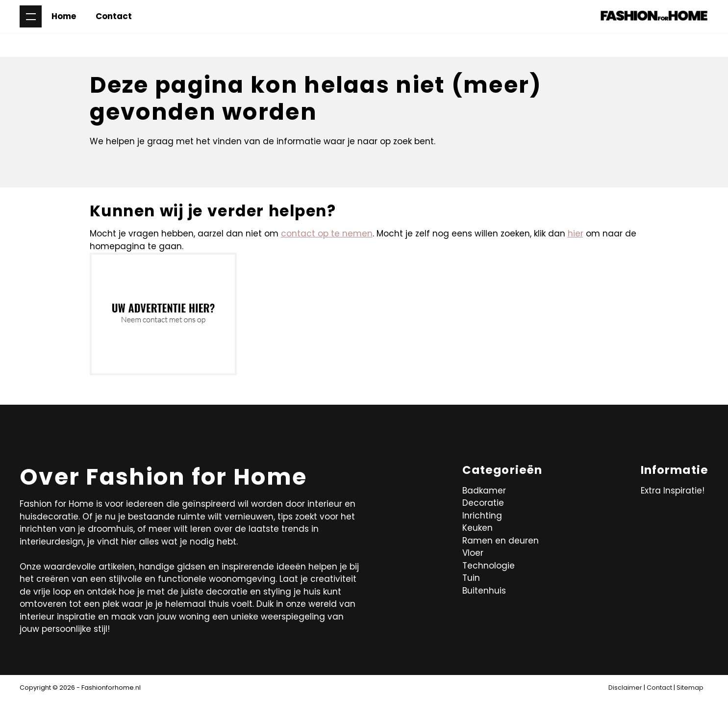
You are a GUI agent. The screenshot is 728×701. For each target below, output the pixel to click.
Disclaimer (625, 688)
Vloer (473, 553)
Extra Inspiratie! (673, 491)
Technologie (489, 566)
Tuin (471, 578)
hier (576, 234)
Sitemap (690, 688)
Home (64, 16)
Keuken (477, 528)
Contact (114, 16)
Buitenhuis (484, 591)
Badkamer (484, 491)
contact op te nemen (327, 234)
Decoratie (483, 503)
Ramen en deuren (501, 541)
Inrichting (482, 516)
